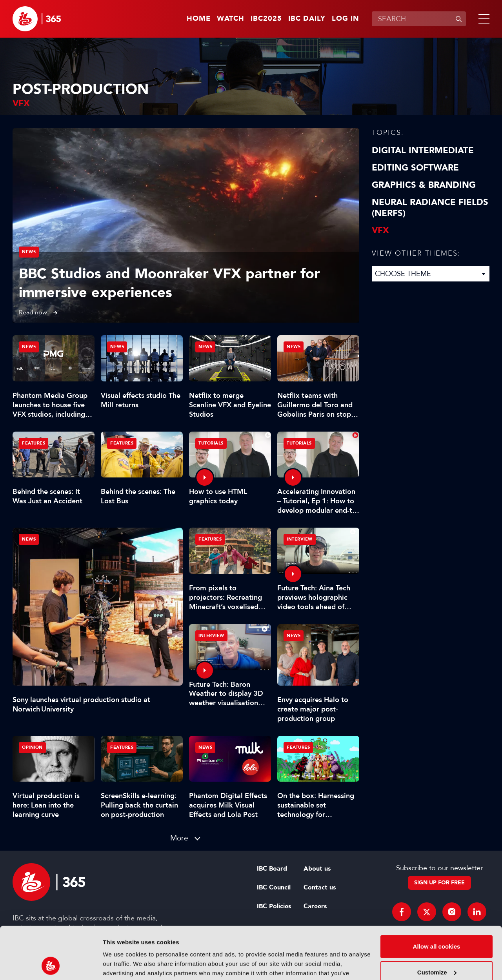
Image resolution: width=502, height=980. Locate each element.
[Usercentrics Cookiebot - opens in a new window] (51, 965)
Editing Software (415, 168)
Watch (231, 19)
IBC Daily (307, 19)
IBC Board (272, 869)
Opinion (32, 747)
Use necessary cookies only (437, 949)
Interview (300, 539)
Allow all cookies (437, 897)
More (179, 838)
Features (34, 443)
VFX (380, 230)
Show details (121, 965)
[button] (482, 19)
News (29, 252)
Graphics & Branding (424, 185)
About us (317, 869)
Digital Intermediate (423, 151)
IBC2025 (266, 19)
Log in (346, 19)
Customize (437, 923)
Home (199, 19)
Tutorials (211, 443)
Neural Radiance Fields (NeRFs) (430, 208)
